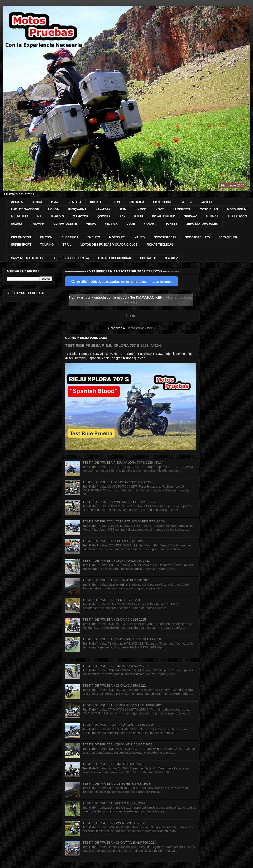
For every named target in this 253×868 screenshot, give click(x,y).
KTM (123, 209)
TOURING (47, 245)
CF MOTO (74, 202)
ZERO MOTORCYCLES (202, 224)
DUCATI (95, 202)
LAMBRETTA (182, 209)
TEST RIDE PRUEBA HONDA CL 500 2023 (113, 764)
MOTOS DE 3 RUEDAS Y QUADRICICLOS (109, 245)
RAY (122, 216)
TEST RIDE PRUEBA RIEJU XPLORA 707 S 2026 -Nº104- (114, 346)
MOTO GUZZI (209, 209)
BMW (55, 202)
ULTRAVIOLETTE (65, 224)
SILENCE (212, 216)
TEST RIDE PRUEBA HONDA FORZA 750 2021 (116, 561)
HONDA (53, 209)
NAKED (140, 237)
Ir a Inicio (172, 258)
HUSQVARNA (77, 209)
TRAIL (67, 245)
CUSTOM (46, 237)
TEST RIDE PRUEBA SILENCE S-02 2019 (112, 600)
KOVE (160, 209)
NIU (40, 216)
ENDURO (94, 237)
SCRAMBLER (228, 237)
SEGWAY (190, 216)
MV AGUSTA (20, 216)
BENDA (37, 202)
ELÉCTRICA (70, 237)
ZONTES (171, 224)
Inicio (131, 316)
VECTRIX (111, 224)
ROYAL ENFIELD (164, 216)
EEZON (115, 202)
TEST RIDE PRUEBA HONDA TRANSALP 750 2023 (119, 842)
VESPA (91, 224)
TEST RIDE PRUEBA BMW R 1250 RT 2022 (114, 823)
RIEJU (139, 216)
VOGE (131, 224)
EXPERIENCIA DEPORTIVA (70, 258)
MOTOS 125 (117, 237)
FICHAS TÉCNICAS (160, 245)
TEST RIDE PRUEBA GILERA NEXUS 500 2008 (116, 580)
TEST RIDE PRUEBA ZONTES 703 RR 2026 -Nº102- (120, 502)
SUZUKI (17, 224)
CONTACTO (148, 258)
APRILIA (17, 202)
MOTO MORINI (237, 209)
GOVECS (207, 202)
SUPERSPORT (21, 245)
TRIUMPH (38, 224)
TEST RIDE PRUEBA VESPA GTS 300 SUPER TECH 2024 (124, 521)
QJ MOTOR (80, 216)
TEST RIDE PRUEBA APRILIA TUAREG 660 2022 (118, 725)
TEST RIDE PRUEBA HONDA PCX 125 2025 (114, 619)
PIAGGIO (58, 216)
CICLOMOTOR (21, 237)
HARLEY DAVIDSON (25, 209)
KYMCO (141, 209)
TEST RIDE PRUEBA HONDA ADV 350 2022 (114, 685)
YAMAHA (150, 224)
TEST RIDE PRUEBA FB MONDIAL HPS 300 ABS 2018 (122, 639)
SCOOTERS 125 (165, 237)
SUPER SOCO (237, 216)
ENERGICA (137, 202)
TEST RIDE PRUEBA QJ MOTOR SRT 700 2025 (117, 482)
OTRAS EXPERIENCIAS (114, 258)
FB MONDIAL (162, 202)
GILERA (186, 202)
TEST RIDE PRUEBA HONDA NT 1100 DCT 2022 (118, 744)
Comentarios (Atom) (141, 328)
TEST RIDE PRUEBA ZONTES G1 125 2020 (114, 803)
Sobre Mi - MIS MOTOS (27, 258)
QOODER (104, 216)
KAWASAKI (103, 209)
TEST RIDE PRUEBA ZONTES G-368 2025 (113, 541)
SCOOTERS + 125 (197, 237)
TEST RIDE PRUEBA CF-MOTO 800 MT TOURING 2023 (123, 705)
